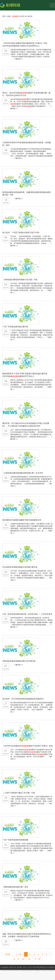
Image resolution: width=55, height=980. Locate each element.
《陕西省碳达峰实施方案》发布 (15, 887)
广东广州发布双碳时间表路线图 (15, 840)
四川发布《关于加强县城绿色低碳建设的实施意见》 (24, 699)
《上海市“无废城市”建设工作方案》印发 (19, 793)
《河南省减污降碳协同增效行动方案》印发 (20, 280)
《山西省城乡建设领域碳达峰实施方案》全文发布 (23, 473)
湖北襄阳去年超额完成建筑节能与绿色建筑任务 (22, 520)
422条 (8, 954)
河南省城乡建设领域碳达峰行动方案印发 (19, 661)
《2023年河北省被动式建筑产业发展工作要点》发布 (27, 746)
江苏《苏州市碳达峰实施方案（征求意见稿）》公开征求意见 (27, 614)
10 (23, 959)
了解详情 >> (18, 59)
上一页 (18, 954)
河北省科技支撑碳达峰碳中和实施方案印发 (20, 567)
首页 (4, 16)
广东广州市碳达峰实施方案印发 (15, 327)
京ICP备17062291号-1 (13, 970)
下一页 (37, 959)
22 (29, 959)
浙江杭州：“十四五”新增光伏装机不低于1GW (21, 233)
